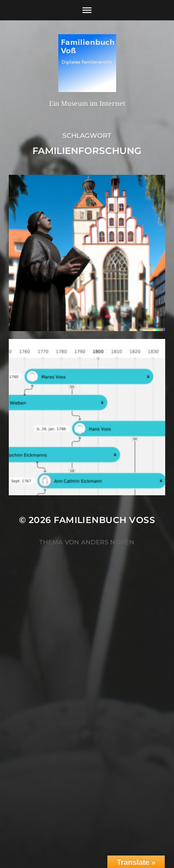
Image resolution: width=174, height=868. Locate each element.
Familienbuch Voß (104, 520)
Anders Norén (108, 542)
